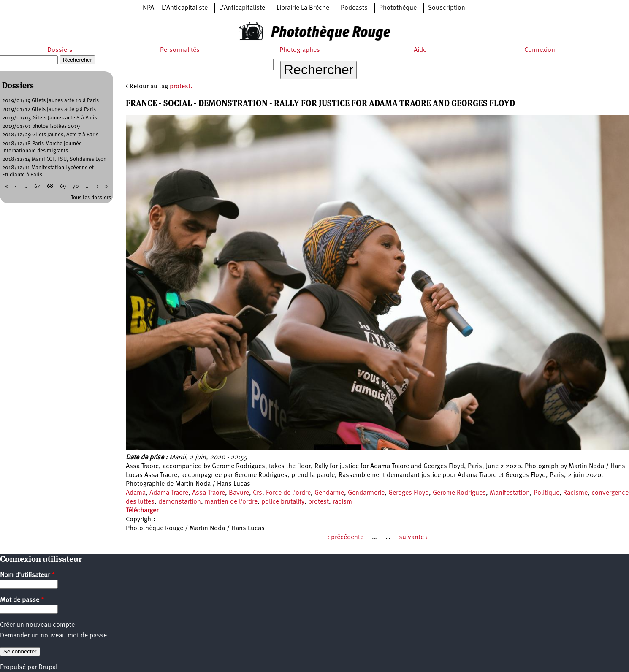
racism (342, 502)
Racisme (575, 493)
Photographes (300, 50)
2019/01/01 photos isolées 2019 (41, 126)
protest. (181, 87)
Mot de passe (22, 600)
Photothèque (398, 8)
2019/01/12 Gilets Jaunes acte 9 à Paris (49, 110)
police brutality (283, 502)
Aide (420, 50)
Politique (546, 493)
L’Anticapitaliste (242, 8)
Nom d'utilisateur (27, 575)
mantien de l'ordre (231, 502)
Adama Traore (169, 493)
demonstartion (180, 502)
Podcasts (354, 8)
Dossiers (60, 50)
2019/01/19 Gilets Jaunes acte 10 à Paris (50, 101)
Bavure (239, 493)
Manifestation (510, 493)
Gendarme (329, 493)
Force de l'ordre (288, 493)
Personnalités (180, 50)
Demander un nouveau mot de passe (53, 636)
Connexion (540, 50)
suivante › (413, 537)
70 (76, 186)
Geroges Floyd (409, 493)
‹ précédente (345, 537)
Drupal (48, 667)
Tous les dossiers (91, 198)
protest (319, 502)
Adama (136, 493)
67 (37, 186)
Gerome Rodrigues (459, 493)
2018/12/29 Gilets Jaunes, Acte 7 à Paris (50, 135)
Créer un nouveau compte (37, 625)
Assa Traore (209, 493)
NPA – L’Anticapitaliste (175, 8)
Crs (258, 493)
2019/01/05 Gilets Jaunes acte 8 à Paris (50, 118)
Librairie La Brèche (303, 8)
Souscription (447, 8)
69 (63, 186)
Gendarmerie (366, 493)
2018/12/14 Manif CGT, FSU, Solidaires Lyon (54, 159)
